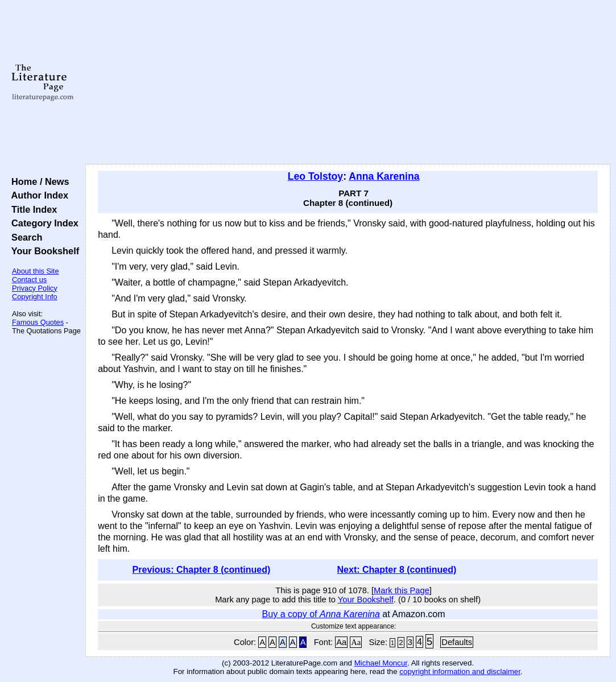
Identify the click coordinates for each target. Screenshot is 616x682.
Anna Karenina (384, 176)
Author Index (37, 195)
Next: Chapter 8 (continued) (397, 570)
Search (24, 237)
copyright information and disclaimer (460, 671)
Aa (341, 642)
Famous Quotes (38, 322)
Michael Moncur (381, 663)
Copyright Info (35, 297)
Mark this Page (402, 590)
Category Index (42, 223)
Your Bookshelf (43, 251)
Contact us (29, 280)
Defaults (457, 642)
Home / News (38, 181)
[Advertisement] (348, 82)
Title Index (32, 209)
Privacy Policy (35, 288)
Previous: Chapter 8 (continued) (202, 570)
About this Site (36, 271)
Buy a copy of (321, 614)
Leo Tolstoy (315, 176)
